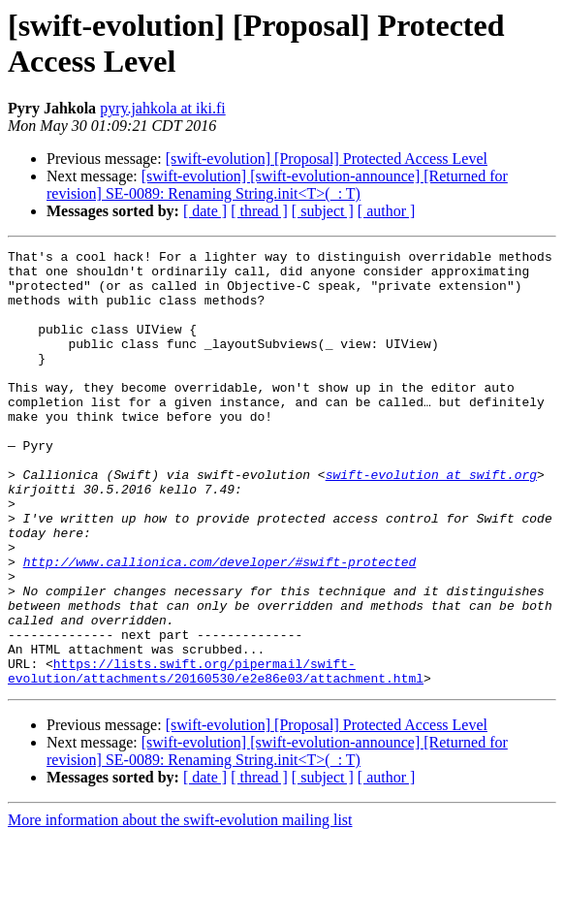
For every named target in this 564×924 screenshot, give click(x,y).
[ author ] (387, 211)
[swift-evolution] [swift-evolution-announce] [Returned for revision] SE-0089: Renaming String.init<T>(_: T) (277, 185)
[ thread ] (259, 211)
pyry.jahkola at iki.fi (163, 108)
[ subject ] (323, 211)
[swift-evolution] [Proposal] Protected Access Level (327, 159)
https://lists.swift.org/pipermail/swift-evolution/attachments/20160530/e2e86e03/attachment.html (216, 756)
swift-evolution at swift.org (431, 521)
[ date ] (205, 211)
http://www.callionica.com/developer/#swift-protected (220, 625)
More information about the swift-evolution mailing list (180, 907)
